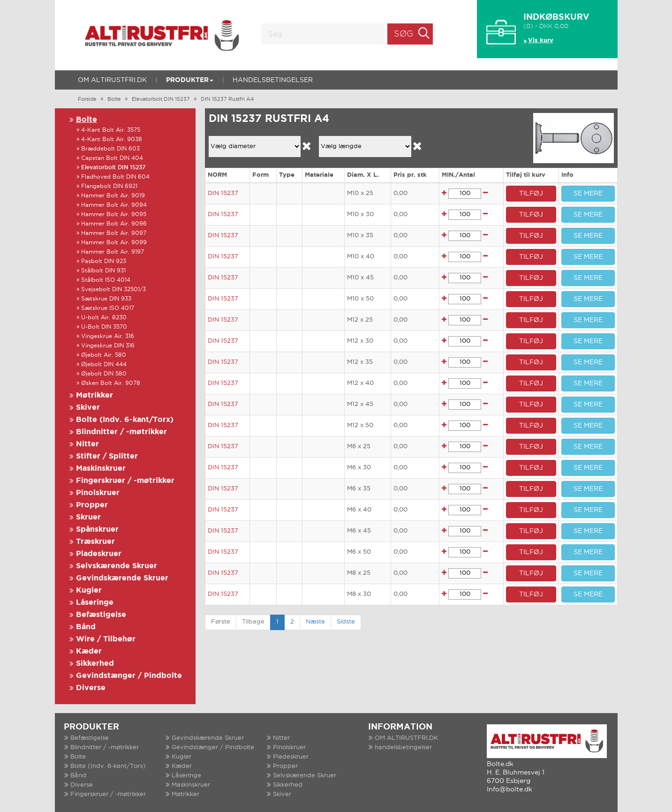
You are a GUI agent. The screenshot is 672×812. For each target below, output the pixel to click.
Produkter (190, 80)
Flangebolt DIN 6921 (109, 186)
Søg (404, 34)
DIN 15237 (223, 193)
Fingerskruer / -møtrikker (125, 481)
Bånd (86, 627)
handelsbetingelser (273, 80)
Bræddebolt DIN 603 (110, 149)
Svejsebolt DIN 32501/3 (113, 289)
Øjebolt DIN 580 (104, 374)
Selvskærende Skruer (117, 566)
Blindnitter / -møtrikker (121, 432)
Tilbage (253, 622)
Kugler (89, 590)
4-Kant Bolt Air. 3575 (111, 130)
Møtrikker (94, 395)
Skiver (88, 408)
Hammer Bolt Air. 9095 (114, 214)
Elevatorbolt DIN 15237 (161, 99)
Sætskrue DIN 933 (106, 299)
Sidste (346, 622)
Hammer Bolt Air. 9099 (114, 243)
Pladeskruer (99, 554)
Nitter (87, 444)
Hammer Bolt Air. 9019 (113, 196)
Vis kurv (541, 41)
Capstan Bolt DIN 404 (112, 158)
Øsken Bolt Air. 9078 (111, 383)
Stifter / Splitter (107, 456)
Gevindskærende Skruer (122, 578)
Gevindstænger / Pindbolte (129, 676)
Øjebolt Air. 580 (104, 355)
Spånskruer (97, 530)
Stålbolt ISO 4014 (106, 280)
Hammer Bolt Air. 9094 (114, 205)
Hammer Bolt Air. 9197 (113, 252)
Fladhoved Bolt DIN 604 (115, 177)
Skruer (88, 517)
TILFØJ (531, 194)
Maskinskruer (101, 469)
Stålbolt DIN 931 (103, 271)
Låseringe (95, 603)
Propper (92, 505)
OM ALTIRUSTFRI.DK (112, 80)
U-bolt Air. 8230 (104, 318)
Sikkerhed (95, 664)
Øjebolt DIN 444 (104, 365)
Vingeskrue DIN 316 (108, 346)
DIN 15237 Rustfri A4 (227, 99)
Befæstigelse (101, 615)
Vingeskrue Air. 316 (108, 336)
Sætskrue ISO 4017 (108, 308)
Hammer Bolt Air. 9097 (114, 233)
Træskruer (95, 542)
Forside (87, 99)
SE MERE (588, 194)
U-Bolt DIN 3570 (104, 327)
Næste (315, 622)
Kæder (89, 651)
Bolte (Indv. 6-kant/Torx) (125, 420)
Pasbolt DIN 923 (104, 261)
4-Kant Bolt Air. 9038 (112, 139)
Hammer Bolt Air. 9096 (114, 224)
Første (221, 622)
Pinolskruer (98, 493)
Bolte (114, 99)
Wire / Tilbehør (106, 639)
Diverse (91, 688)
